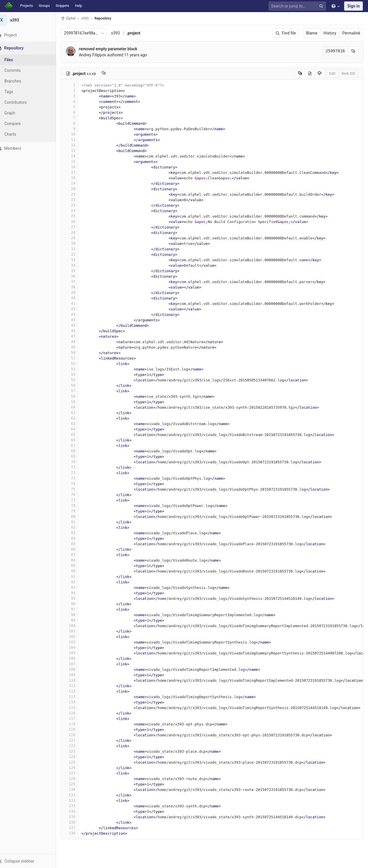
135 (77, 817)
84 (77, 538)
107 (77, 664)
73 (77, 478)
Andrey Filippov (100, 55)
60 (77, 407)
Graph (17, 113)
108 (77, 669)
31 (77, 249)
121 (77, 740)
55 (77, 380)
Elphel (75, 18)
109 (77, 675)
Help (79, 6)
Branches (20, 81)
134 (77, 811)
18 (77, 178)
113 (77, 697)
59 (77, 402)
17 (77, 172)
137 (77, 828)
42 (77, 309)
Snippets (62, 6)
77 (77, 500)
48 (77, 342)
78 (77, 505)
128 (77, 778)
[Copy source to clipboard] (300, 74)
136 (77, 822)
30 (77, 243)
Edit (332, 73)
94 (77, 593)
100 (77, 626)
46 (77, 331)
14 (77, 156)
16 (77, 167)
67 (77, 445)
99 (77, 620)
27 (77, 227)
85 (77, 544)
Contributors (23, 102)
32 (77, 254)
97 (77, 609)
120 (77, 735)
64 (77, 429)
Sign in (353, 6)
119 (77, 729)
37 (77, 282)
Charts (17, 134)
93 (77, 587)
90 (77, 571)
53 (77, 369)
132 (77, 800)
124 (77, 757)
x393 (123, 33)
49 (77, 347)
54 (77, 374)
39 (77, 292)
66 (77, 440)
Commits (20, 70)
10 (77, 134)
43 (77, 314)
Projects (27, 6)
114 (77, 702)
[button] (31, 861)
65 (77, 434)
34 (77, 265)
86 (77, 549)
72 (77, 473)
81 (77, 522)
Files (16, 60)
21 (77, 194)
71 (77, 467)
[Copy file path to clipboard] (111, 74)
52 (77, 363)
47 (77, 336)
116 (77, 713)
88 (77, 560)
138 (77, 833)
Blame (312, 33)
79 (77, 511)
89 (77, 565)
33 (77, 260)
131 (77, 795)
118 (77, 724)
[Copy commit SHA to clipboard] (353, 51)
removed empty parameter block (115, 49)
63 (77, 424)
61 (77, 413)
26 (77, 221)
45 (77, 325)
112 (77, 691)
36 (77, 276)
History (330, 33)
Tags (16, 92)
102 (77, 636)
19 (77, 183)
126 (77, 768)
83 (77, 533)
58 (77, 396)
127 (77, 773)
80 (77, 516)
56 (77, 385)
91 (77, 576)
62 (77, 418)
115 (77, 707)
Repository (110, 18)
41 (77, 303)
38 (77, 287)
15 (77, 161)
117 (77, 718)
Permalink (351, 33)
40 (77, 298)
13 (77, 150)
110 (77, 680)
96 (77, 604)
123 (77, 751)
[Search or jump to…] (298, 6)
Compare (20, 124)
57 (77, 391)
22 (77, 200)
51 (77, 358)
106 (77, 658)
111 (77, 686)
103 (77, 642)
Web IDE (348, 73)
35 (77, 271)
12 (77, 145)
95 (77, 598)
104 (77, 647)
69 (77, 456)
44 (77, 320)
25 (77, 216)
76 (77, 495)
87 (77, 555)
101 (77, 631)
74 (77, 484)
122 (77, 746)
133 (77, 806)
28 (77, 232)
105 (77, 653)
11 (77, 140)
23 (77, 205)
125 (77, 762)
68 (77, 451)
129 (77, 784)
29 (77, 238)
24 (77, 211)
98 (77, 615)
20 (77, 189)
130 (77, 789)
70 (77, 462)
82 (77, 527)
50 (77, 353)
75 (77, 489)
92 (77, 582)
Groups (44, 6)
